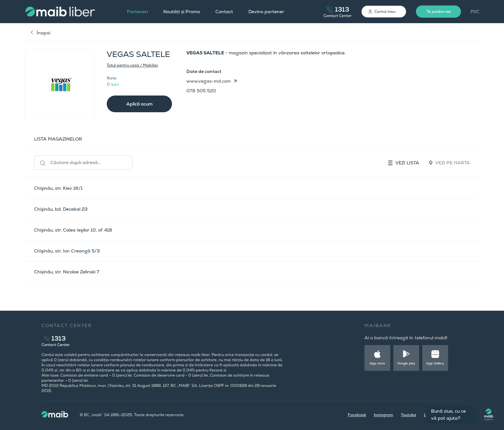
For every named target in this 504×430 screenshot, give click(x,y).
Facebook (357, 415)
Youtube (409, 415)
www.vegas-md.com (209, 81)
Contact (224, 12)
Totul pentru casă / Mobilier (132, 65)
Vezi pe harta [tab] (449, 163)
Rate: (112, 78)
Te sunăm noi (439, 12)
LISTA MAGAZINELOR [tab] (58, 139)
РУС (475, 12)
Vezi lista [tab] (404, 163)
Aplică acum (139, 104)
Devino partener (266, 12)
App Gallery (435, 363)
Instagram (383, 415)
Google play (406, 363)
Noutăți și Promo (182, 12)
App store (377, 363)
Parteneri (137, 12)
